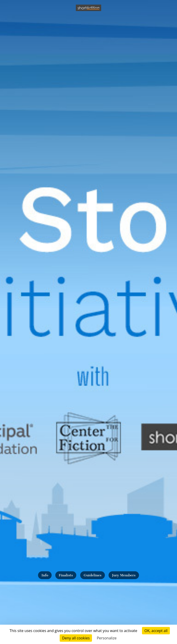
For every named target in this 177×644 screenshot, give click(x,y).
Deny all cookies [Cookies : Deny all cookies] (76, 638)
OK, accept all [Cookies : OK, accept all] (156, 631)
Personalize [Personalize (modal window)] (107, 638)
